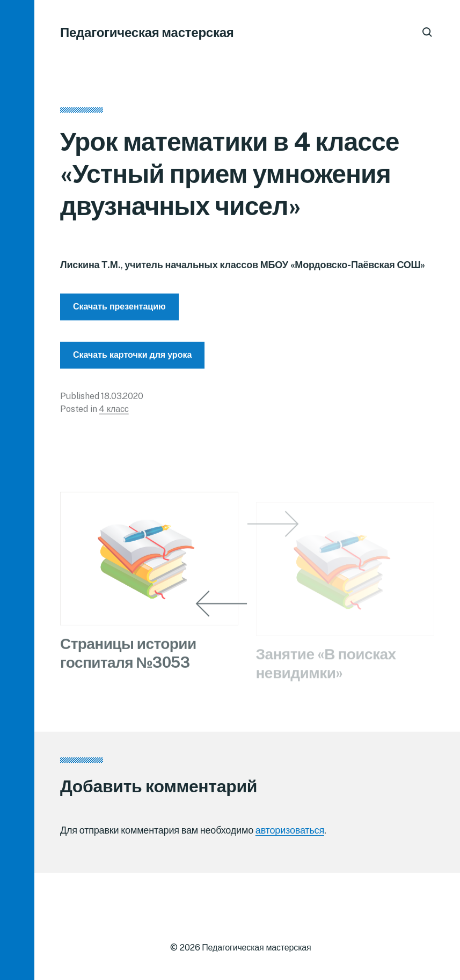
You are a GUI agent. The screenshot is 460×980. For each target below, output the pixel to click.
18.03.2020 (122, 399)
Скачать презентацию (119, 309)
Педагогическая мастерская (147, 32)
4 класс (114, 412)
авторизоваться (290, 830)
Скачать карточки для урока (132, 358)
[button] (17, 490)
